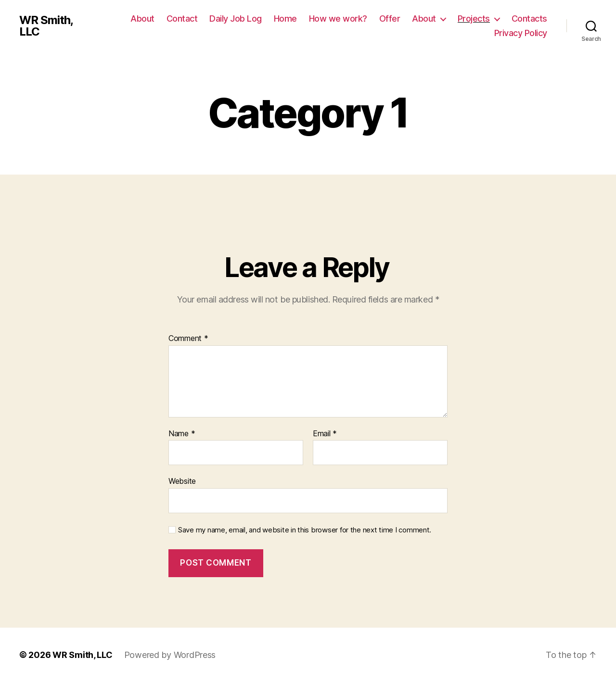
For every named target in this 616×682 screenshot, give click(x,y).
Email (325, 434)
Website (182, 481)
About (142, 19)
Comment (188, 339)
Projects (474, 19)
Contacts (529, 19)
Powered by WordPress (170, 655)
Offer (390, 19)
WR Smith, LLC (46, 26)
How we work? (338, 19)
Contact (182, 19)
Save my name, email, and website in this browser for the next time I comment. (305, 530)
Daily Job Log (236, 19)
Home (285, 19)
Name (182, 434)
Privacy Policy (521, 33)
